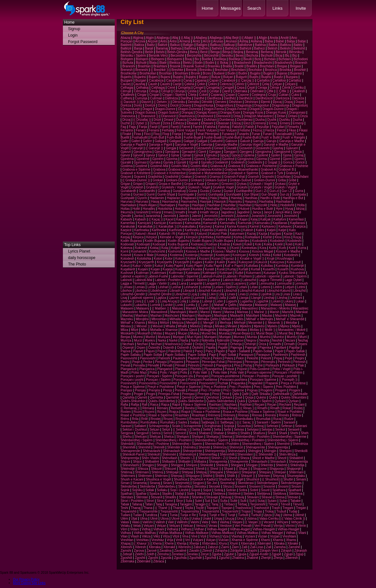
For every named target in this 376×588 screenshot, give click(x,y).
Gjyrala (168, 162)
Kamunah (210, 223)
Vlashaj (236, 536)
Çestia (192, 91)
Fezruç (258, 130)
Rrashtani (182, 415)
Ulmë (154, 519)
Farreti (198, 127)
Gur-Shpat (251, 194)
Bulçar (216, 77)
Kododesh (277, 241)
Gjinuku (211, 155)
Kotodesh (127, 259)
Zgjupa (242, 554)
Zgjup (299, 554)
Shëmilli (159, 447)
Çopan (230, 95)
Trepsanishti (169, 511)
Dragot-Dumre (165, 109)
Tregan (301, 508)
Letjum (289, 287)
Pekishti (252, 358)
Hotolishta (165, 209)
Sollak (150, 490)
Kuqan (155, 269)
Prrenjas (203, 394)
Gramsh (253, 177)
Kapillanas (280, 223)
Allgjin (263, 38)
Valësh (160, 522)
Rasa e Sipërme (194, 405)
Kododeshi (260, 241)
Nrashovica (173, 344)
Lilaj (221, 294)
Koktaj (154, 248)
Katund (202, 234)
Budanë (219, 73)
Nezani (290, 340)
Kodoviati (127, 244)
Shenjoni (285, 451)
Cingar (142, 95)
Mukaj (195, 333)
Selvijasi (253, 430)
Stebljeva (263, 494)
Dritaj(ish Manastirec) (259, 116)
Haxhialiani (129, 205)
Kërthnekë (224, 237)
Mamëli (191, 308)
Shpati (229, 469)
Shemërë (283, 444)
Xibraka (279, 543)
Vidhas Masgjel (272, 533)
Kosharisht (139, 251)
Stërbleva (296, 494)
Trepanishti (129, 511)
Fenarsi (154, 130)
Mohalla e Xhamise (164, 330)
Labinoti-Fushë (212, 276)
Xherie (169, 543)
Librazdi (188, 291)
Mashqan (221, 316)
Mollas (254, 330)
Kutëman (142, 273)
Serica (156, 433)
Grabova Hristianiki (182, 170)
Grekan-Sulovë (240, 180)
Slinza (227, 486)
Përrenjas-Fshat (213, 362)
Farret (186, 127)
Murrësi (265, 337)
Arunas (218, 41)
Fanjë (154, 127)
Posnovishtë (168, 383)
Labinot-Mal (231, 280)
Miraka (220, 326)
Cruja (272, 95)
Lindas (253, 294)
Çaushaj (139, 84)
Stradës (170, 497)
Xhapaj (126, 543)
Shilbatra (200, 462)
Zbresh (207, 551)
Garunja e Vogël (187, 145)
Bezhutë (267, 56)
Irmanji (156, 212)
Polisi (153, 373)
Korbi (273, 248)
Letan (254, 287)
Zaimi (225, 547)
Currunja (141, 98)
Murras (252, 337)
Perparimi (176, 362)
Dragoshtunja (203, 105)
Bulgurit (241, 77)
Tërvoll (285, 504)
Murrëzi (279, 337)
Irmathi (180, 212)
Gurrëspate (186, 194)
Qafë (245, 394)
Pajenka (265, 348)
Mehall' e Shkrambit (290, 319)
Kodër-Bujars (224, 241)
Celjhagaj (158, 88)
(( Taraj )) (215, 504)
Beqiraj (238, 52)
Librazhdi (231, 291)
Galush (245, 141)
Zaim (235, 547)
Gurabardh (128, 191)
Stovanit (157, 497)
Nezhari (156, 344)
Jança (257, 212)
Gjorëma (213, 159)
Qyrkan (293, 401)
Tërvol (297, 504)
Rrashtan (199, 415)
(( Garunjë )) (154, 148)
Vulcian (223, 540)
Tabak (125, 504)
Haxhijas (198, 205)
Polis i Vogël (169, 373)
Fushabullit (140, 137)
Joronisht (290, 216)
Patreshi (164, 358)
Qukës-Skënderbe (191, 401)
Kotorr (192, 259)
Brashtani (160, 66)
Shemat (227, 437)
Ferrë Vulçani (207, 130)
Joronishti (274, 216)
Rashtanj (231, 405)
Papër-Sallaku (131, 355)
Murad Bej (209, 333)
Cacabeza (156, 80)
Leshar (176, 287)
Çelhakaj (142, 88)
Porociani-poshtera (234, 380)
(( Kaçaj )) (156, 219)
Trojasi (246, 511)
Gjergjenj (246, 152)
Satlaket (140, 426)
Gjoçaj (224, 155)
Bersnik (281, 52)
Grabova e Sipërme (136, 170)
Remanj (162, 408)
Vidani (135, 529)
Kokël (248, 244)
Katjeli (271, 230)
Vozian (263, 536)
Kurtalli (244, 269)
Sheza (245, 458)
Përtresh (300, 362)
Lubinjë (207, 301)
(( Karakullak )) (166, 226)
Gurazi (228, 191)
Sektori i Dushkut (135, 430)
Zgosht (153, 558)
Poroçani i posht (132, 376)
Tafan (149, 504)
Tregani (288, 508)
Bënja (227, 52)
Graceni (140, 177)
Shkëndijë (128, 469)
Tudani (125, 515)
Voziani (250, 536)
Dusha (260, 120)
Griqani (150, 184)
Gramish (201, 177)
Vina (185, 536)
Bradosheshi (284, 63)
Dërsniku (179, 102)
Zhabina (238, 558)
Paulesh (194, 358)
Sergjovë (142, 433)
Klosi (278, 237)
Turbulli (243, 515)
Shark (283, 433)
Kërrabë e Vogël (171, 237)
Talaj (159, 504)
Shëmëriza (300, 444)
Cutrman (156, 98)
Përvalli (167, 365)
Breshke (177, 70)
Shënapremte (255, 447)
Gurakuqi (179, 191)
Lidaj (203, 294)
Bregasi (296, 66)
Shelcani (140, 437)
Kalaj (254, 219)
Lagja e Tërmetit (270, 280)
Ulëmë (299, 515)
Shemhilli (129, 447)
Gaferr (147, 141)
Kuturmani (253, 273)
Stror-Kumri (165, 501)
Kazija (263, 234)
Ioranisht (142, 212)
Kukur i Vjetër (142, 266)
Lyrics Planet (79, 251)
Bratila (227, 66)
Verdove (226, 526)
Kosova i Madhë (224, 251)
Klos (287, 237)
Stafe (190, 494)
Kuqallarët (128, 269)
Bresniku (206, 70)
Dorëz (138, 105)
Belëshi (285, 48)
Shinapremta (218, 462)
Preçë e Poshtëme (161, 387)
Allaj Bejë (232, 38)
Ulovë (175, 519)
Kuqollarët (183, 269)
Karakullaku (188, 226)
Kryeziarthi (128, 262)
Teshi (124, 508)
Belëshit (299, 48)
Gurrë (151, 194)
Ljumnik (199, 298)
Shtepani (232, 472)
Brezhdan (222, 70)
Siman (125, 483)
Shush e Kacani (132, 479)
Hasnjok (220, 202)
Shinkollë (207, 465)
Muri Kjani (194, 337)
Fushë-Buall (192, 137)
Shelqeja (212, 437)
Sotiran (231, 490)
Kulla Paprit (214, 266)
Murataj (224, 333)
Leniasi (127, 287)
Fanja (143, 127)
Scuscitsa (244, 426)
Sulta (224, 501)
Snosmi (283, 486)
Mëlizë (164, 323)
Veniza (201, 526)
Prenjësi (154, 390)
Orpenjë (128, 348)
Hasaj (155, 202)
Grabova (159, 170)
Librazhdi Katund (209, 291)
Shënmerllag (208, 454)
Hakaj (204, 198)
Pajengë (251, 348)
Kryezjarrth (146, 262)
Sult (252, 501)
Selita (196, 430)
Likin (212, 294)
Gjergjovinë (282, 152)
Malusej (177, 308)
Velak (137, 526)
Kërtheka (207, 237)
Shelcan (155, 437)
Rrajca (174, 412)
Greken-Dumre (264, 180)
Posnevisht (129, 383)
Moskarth (144, 333)
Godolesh (238, 162)
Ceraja (262, 88)
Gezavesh (186, 148)
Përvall (180, 365)
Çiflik (270, 91)
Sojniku (137, 490)
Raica (154, 405)
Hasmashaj (170, 202)
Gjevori (138, 155)
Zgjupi (288, 554)
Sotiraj (218, 490)
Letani (243, 287)
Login (73, 35)
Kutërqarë (210, 273)
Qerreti (187, 397)
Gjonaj (299, 155)
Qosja (249, 397)
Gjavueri (292, 148)
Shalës (245, 433)
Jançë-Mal (282, 212)
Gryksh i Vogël (285, 187)
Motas (158, 333)
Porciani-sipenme (259, 373)
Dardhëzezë (264, 98)
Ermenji (298, 123)
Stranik (184, 497)
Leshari (164, 287)
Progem (281, 390)
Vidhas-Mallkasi (223, 533)
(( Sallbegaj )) (227, 422)
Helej (274, 205)
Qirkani (227, 397)
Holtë (136, 209)
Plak (301, 365)
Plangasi (181, 369)
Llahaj (211, 298)
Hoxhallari (229, 209)
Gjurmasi (140, 162)
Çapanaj (200, 80)
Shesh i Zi (218, 458)
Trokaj (269, 511)
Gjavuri (126, 152)
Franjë (188, 134)
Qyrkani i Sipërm (260, 401)
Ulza (185, 519)
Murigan (179, 337)
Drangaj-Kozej (253, 113)
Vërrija (278, 526)
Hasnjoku (235, 202)
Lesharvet (191, 287)
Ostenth (168, 348)
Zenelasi (178, 554)
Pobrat (229, 369)
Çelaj (266, 84)
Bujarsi (165, 77)
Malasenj (143, 308)
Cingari (155, 95)
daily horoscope (82, 258)
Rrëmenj (229, 415)
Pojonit (242, 369)
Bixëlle (206, 59)
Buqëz (278, 77)
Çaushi (165, 84)
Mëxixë (158, 326)
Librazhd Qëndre (160, 294)
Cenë (171, 88)
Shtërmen (145, 476)
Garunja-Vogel (251, 145)
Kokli (289, 244)
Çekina (189, 84)
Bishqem (142, 59)
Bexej (240, 56)
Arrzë (207, 41)
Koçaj (297, 237)
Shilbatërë (152, 462)
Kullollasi (252, 266)
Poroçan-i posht (132, 380)
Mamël (204, 308)
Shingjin (162, 465)
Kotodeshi (291, 255)
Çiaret (226, 91)
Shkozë (156, 469)
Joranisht (258, 216)
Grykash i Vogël (261, 184)
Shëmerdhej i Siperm (187, 444)
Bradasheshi (263, 63)
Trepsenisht (230, 511)
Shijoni (125, 462)
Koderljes (243, 241)
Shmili (200, 469)
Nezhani (128, 344)
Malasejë (261, 305)
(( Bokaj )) (224, 63)
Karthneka (142, 230)
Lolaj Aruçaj (169, 301)
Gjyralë (181, 162)
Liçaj (194, 294)
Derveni (221, 102)
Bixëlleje (235, 59)
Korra (302, 248)
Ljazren (174, 298)
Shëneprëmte (192, 451)
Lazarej (225, 283)
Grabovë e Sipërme (245, 173)
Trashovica (243, 508)
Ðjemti (265, 102)
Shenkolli (301, 451)
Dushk (272, 120)
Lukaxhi (126, 305)
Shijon (137, 462)
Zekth (151, 554)
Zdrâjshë (236, 551)
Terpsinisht (258, 504)
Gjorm (287, 159)
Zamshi (126, 551)
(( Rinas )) (247, 408)
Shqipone (260, 469)
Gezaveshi (204, 148)
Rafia (124, 405)
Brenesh (127, 70)
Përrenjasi (235, 362)
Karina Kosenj (237, 226)
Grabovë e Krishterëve (170, 173)
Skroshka (185, 486)
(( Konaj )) (221, 248)
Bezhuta (252, 56)
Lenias (140, 287)
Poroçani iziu (184, 376)
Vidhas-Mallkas (248, 533)
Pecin (206, 358)
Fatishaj (224, 127)
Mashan (156, 316)
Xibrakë (293, 543)
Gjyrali (194, 162)
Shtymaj (278, 476)
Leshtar (206, 287)
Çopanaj (217, 95)
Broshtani (182, 73)
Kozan (216, 259)
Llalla (222, 298)
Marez (217, 312)
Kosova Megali (263, 251)
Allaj (175, 38)
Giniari (219, 148)
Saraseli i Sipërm (269, 422)
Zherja (278, 558)
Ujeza (268, 515)
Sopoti (196, 490)
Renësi (190, 408)
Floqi (166, 134)
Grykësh (137, 187)
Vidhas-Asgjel (240, 529)
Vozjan (275, 536)
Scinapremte (192, 426)
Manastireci (250, 308)
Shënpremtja (130, 458)
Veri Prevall (262, 526)
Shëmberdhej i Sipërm (137, 440)
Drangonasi (297, 113)
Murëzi (150, 337)
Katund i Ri (186, 234)
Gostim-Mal (179, 166)
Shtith (231, 476)
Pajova (126, 351)
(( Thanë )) (163, 508)
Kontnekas (249, 248)
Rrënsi (297, 415)
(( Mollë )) (269, 330)
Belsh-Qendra (177, 52)
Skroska (200, 486)
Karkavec (285, 226)
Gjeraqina (172, 152)
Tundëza (151, 515)
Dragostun (262, 105)
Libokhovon (159, 291)
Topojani (212, 508)
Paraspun (263, 355)
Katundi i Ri (167, 234)
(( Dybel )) (140, 123)
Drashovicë (206, 116)
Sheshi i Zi (188, 458)
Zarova (139, 551)
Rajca (165, 405)
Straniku (198, 497)
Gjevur (150, 155)
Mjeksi (285, 326)
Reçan (272, 405)
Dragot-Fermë (237, 109)
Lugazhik (262, 301)
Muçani (170, 333)
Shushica (180, 479)
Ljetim (186, 298)
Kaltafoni (280, 219)
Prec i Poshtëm (240, 387)
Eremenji (259, 123)
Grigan (125, 184)
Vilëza (146, 536)
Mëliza (153, 323)
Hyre (279, 209)
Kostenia (176, 255)
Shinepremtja (298, 462)
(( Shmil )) (214, 469)
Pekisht (266, 358)
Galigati (202, 141)
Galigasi (175, 141)
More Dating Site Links (29, 583)
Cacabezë (174, 80)
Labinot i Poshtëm (168, 280)
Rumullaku (168, 422)
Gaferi (136, 141)
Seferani (272, 426)
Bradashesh (243, 63)
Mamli (216, 308)
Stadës (167, 494)
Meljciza (178, 323)
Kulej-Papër (194, 266)
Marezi (205, 312)
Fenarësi (127, 130)
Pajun (161, 351)
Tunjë (231, 515)
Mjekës (273, 326)
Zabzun (213, 547)
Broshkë (300, 70)
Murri (303, 337)
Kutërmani (159, 273)
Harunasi (142, 202)
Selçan (154, 430)
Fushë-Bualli (213, 137)
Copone (243, 95)
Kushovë (127, 273)
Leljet (253, 283)
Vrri (188, 540)
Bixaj (188, 59)
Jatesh (196, 216)
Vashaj (225, 522)
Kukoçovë (246, 262)
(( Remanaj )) (130, 408)
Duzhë (125, 123)
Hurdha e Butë (263, 209)
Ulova (165, 519)
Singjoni (198, 483)
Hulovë (245, 209)
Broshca (271, 70)
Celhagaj (127, 88)
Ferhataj (168, 130)
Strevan (293, 497)
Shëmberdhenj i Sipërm (211, 440)
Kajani (232, 219)
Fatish (250, 127)
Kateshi (235, 230)
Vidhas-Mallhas (145, 533)
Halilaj (224, 198)
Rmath (275, 408)
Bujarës (126, 77)
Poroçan (179, 380)
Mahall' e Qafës (225, 305)
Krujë (271, 259)
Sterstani (127, 497)
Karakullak (145, 226)
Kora (263, 248)
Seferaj (259, 426)
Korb (282, 248)
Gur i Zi (287, 191)
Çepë (251, 88)
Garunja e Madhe (292, 141)
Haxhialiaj (266, 202)
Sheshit (203, 458)
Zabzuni (199, 547)
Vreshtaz (158, 540)
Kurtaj (231, 269)
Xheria (157, 543)
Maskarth (237, 316)
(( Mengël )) (209, 323)
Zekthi (139, 554)
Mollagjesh (227, 330)
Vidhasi (126, 533)
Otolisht (197, 348)
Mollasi (242, 330)
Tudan (137, 515)
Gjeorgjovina (143, 152)
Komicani (205, 248)
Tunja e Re (188, 515)
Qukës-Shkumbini (294, 397)
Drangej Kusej (276, 113)
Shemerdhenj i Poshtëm (222, 444)
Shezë (282, 458)
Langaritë (196, 283)
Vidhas (290, 533)
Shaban (219, 433)
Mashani (142, 316)
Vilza (166, 536)
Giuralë (231, 148)
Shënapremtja (278, 447)
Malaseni (127, 308)
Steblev (249, 494)
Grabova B (236, 166)
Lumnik (155, 305)
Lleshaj (282, 298)
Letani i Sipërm (225, 287)
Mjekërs (245, 326)
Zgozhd (224, 558)
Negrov (251, 340)
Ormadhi (275, 344)
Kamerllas (128, 223)
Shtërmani (296, 472)
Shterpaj (176, 476)
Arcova (140, 41)
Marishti (288, 312)
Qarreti (142, 397)
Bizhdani (285, 59)
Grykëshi (153, 187)
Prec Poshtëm (286, 387)
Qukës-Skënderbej (162, 401)
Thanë (177, 508)
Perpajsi (161, 362)
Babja (291, 41)
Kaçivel (195, 219)
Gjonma (172, 159)
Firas (137, 134)
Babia (269, 41)
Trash (276, 508)
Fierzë (281, 130)
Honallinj (149, 209)
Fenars (141, 130)
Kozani (204, 259)
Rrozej (168, 419)
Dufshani (210, 120)
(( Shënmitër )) (266, 454)
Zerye (205, 554)
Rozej (138, 412)
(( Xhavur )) (141, 543)
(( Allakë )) (249, 38)
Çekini (213, 84)
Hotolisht (181, 209)
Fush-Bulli (174, 137)
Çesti (203, 91)
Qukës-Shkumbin (133, 401)
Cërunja (179, 91)
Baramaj (162, 48)
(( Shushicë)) (271, 479)
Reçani (259, 405)
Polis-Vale (220, 373)
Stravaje (212, 497)
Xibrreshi (184, 547)
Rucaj (277, 419)
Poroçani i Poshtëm (288, 373)
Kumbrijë (297, 266)
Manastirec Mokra (135, 312)
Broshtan (166, 73)
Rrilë (145, 419)
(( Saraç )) (247, 422)
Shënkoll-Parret (133, 454)
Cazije (177, 84)
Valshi (195, 522)
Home (207, 8)
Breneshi (141, 70)
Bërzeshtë (211, 56)
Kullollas (267, 266)
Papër (279, 351)
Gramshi (268, 177)
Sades (182, 422)
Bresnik (191, 70)
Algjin (150, 38)
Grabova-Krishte (210, 170)
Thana (148, 508)
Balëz (151, 45)
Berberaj (267, 52)
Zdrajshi (251, 551)
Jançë (268, 212)
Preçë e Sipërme (189, 387)
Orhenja (236, 344)
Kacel (169, 219)
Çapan (214, 80)
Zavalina (166, 551)
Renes (202, 408)
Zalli (244, 547)
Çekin (201, 84)
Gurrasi (139, 194)
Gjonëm (158, 159)
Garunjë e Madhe (276, 145)
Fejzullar (263, 127)
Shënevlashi (236, 451)
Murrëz (292, 337)
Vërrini (290, 526)
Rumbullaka (129, 422)
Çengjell (228, 88)
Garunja (206, 145)
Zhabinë (253, 558)
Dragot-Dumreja (189, 109)
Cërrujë (126, 91)
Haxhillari (245, 205)
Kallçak (265, 219)
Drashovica (186, 116)
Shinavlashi (259, 462)
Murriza (126, 340)
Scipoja (229, 426)
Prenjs (168, 390)
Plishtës (196, 369)
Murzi (138, 340)
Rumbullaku (149, 422)
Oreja (199, 344)
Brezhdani (238, 70)
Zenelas (192, 554)
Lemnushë (284, 283)
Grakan (187, 177)
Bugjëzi (269, 73)
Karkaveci (269, 226)
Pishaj (247, 365)
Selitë (207, 430)
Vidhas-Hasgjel (288, 529)
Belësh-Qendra (131, 52)
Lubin (219, 301)
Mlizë (135, 330)
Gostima (127, 166)
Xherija (181, 543)
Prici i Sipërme (234, 390)
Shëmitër (174, 447)
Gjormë (275, 159)
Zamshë (294, 547)
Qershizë (213, 397)
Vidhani (159, 529)
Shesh (233, 458)
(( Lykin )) (205, 305)
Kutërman (176, 273)
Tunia (174, 515)
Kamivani (176, 223)
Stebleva (219, 494)
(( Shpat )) (243, 469)
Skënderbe (147, 486)
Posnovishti (188, 383)
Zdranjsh (301, 551)
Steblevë (235, 494)
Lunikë (168, 305)
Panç (209, 351)
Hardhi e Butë (270, 198)
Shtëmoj (157, 472)
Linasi (231, 294)
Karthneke (159, 230)
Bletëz (187, 63)
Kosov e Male (144, 255)
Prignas (252, 390)
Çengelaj (184, 88)
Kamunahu (228, 223)
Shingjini (148, 465)
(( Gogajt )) (273, 162)
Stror (180, 501)
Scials (176, 426)
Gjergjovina (263, 152)
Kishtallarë (253, 237)
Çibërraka (240, 91)
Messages (231, 8)
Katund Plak (218, 234)
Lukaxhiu (141, 305)
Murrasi (239, 337)
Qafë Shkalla (260, 394)
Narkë (173, 340)
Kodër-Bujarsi (202, 241)
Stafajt (179, 494)
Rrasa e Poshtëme (207, 412)
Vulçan (211, 540)
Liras (296, 294)
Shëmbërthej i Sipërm (283, 440)
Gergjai (171, 148)
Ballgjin (188, 45)
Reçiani (299, 405)
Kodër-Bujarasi (131, 241)
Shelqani (183, 437)
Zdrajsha (221, 551)
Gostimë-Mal (159, 166)
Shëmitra (189, 447)
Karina (219, 226)
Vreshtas (142, 540)
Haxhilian (214, 205)
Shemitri (204, 447)
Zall (269, 547)
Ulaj (277, 515)
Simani (301, 479)
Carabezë (228, 80)
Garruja (258, 141)
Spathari (127, 494)
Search (254, 8)
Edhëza (179, 123)
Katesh (248, 230)
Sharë (272, 433)
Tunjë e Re (217, 515)
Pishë (258, 365)
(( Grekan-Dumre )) (136, 180)
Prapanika (238, 383)
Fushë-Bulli (251, 137)
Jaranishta (153, 216)
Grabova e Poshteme (261, 166)
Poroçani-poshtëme (225, 376)
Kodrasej (197, 244)
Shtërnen (161, 476)
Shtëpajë (172, 472)
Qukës (273, 397)
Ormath (289, 344)
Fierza (270, 130)
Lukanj (288, 301)
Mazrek (295, 316)
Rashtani (215, 405)
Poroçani (202, 376)
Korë (292, 248)
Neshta (264, 340)
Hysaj (289, 209)
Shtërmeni (128, 476)
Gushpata (299, 194)
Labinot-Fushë (158, 276)
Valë (171, 522)
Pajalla (210, 348)
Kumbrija (282, 266)
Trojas (258, 511)
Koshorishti (157, 251)
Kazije (288, 234)
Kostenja (191, 255)
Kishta (238, 237)
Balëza (139, 45)
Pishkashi (272, 365)
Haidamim (157, 198)
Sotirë (254, 490)
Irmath (193, 212)
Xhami (265, 540)
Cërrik (286, 88)
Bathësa (190, 48)
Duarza (181, 120)
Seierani (301, 426)
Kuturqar (270, 273)
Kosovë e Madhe (288, 251)
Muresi (138, 337)
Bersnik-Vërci (158, 56)
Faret (164, 127)
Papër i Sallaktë (239, 351)
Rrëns (125, 419)
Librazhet (181, 294)
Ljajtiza (161, 298)
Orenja (210, 344)
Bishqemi (158, 59)
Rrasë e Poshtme (133, 415)
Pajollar (294, 348)
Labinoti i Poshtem (239, 276)
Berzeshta (194, 56)
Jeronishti (211, 216)
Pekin (240, 358)
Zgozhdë (196, 558)
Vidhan (199, 529)
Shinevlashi (130, 465)
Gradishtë (172, 177)
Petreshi (194, 365)
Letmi (301, 287)
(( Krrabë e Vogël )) (251, 259)
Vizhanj (214, 536)
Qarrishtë (172, 397)
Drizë (157, 120)
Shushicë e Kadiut (203, 479)
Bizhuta (128, 63)
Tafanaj (137, 504)
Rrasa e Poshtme (235, 412)
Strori (150, 501)
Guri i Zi (261, 191)
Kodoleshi (294, 241)
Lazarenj (240, 283)
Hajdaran (174, 198)
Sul (215, 501)
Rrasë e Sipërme (160, 415)
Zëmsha (163, 554)
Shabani (205, 433)
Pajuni (150, 351)
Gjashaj (278, 148)
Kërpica (138, 237)
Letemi (265, 287)
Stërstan (142, 497)
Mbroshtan (159, 319)
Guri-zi (274, 191)
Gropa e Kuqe (194, 184)
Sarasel (126, 426)
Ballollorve (245, 45)
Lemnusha (267, 283)
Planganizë (129, 369)
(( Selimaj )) (181, 430)
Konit (235, 248)
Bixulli (248, 59)
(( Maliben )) (160, 308)
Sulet (199, 501)
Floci (147, 134)
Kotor (169, 259)
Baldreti (126, 45)
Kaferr (221, 219)
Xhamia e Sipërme (245, 540)
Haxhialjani (167, 205)
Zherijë (266, 558)
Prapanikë (255, 383)
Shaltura (259, 433)
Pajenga (236, 348)
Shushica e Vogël (158, 479)
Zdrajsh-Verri (269, 551)
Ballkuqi (229, 45)
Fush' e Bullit (270, 137)
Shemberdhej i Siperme (290, 437)
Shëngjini (255, 451)
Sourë (265, 490)
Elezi (247, 123)
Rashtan (246, 405)
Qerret (199, 397)
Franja (176, 134)
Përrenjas (252, 362)
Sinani (168, 483)
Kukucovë (294, 262)
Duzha (297, 120)
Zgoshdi (126, 558)
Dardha (186, 98)
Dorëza (126, 105)
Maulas (267, 316)
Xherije (194, 543)
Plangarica (147, 369)
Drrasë (169, 120)
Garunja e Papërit (133, 145)
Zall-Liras (257, 547)
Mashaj (127, 316)
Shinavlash (278, 462)
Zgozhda (180, 558)
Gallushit (216, 141)
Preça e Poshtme (293, 383)
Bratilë (239, 66)
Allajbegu (216, 38)
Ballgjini (202, 45)
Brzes (207, 73)
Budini (243, 73)
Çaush (153, 84)
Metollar (291, 323)
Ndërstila (208, 340)
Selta (217, 430)
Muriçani (164, 337)
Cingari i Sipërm (174, 95)
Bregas (282, 66)
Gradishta (155, 177)
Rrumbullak (224, 419)
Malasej (290, 305)
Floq (156, 134)
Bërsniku (295, 52)
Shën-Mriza (287, 454)
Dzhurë (155, 123)
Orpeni (302, 344)
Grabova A (218, 166)
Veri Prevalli (243, 526)
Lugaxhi (231, 301)
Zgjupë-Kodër (259, 554)
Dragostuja (244, 105)
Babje (302, 41)
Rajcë (176, 405)
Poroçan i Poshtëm (256, 376)
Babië (280, 41)
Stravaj (239, 497)
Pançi (199, 351)
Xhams (291, 540)
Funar (256, 134)
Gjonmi (199, 159)
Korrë (124, 251)
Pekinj (229, 358)
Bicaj (279, 56)
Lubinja (194, 301)
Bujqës (178, 77)
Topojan (227, 508)
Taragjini (186, 504)
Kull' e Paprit (234, 266)
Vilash (135, 536)
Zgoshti (140, 558)
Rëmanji (148, 408)
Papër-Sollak (153, 355)
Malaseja (246, 305)
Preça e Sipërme (133, 387)
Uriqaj (218, 519)
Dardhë (199, 98)
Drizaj (126, 120)
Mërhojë (240, 323)
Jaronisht (170, 216)
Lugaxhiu (247, 301)
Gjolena (249, 155)
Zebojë (127, 554)
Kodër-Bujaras (155, 241)
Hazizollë (261, 205)
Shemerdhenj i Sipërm (258, 444)
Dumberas (227, 120)
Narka (162, 340)
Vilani (302, 533)
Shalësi (232, 433)
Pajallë (223, 348)
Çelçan (277, 84)
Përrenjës (268, 362)
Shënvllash (169, 458)
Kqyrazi (229, 259)
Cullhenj (126, 98)
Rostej (298, 408)
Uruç (240, 519)
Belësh (272, 48)
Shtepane (216, 472)
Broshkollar (129, 73)
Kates (260, 230)
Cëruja (153, 91)
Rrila (135, 419)
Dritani (293, 116)
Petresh (208, 365)
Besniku (227, 56)
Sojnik (125, 490)
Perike (148, 362)
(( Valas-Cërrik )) (293, 519)
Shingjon (177, 465)
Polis (184, 373)
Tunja (202, 515)
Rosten (126, 412)
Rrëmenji (214, 415)
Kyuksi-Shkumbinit (292, 273)
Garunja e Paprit (161, 145)
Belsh (149, 52)
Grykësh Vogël (223, 187)
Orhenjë (250, 344)
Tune (163, 515)
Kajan (244, 219)
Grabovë (292, 173)
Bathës (204, 48)
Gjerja (297, 152)
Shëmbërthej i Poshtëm (248, 440)
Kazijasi (276, 234)
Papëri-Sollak (262, 351)
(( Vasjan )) (253, 522)
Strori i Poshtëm (132, 501)
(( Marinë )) (259, 312)
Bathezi (259, 48)
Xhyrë (234, 543)
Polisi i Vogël (282, 369)
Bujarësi (140, 77)
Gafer (125, 141)
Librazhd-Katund (279, 291)
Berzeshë (177, 56)
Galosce (231, 141)
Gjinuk (199, 155)
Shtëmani (142, 472)
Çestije (214, 91)
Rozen (162, 412)
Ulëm (124, 519)
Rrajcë (186, 412)
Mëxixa (126, 326)
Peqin (136, 362)
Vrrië (179, 540)
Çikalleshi (128, 95)
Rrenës (284, 415)
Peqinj (125, 362)
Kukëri (209, 262)
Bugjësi (255, 73)
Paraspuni (246, 355)
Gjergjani (230, 152)
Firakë (127, 134)
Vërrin (302, 526)
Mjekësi (259, 326)
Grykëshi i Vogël (173, 187)
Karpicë (126, 230)
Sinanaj (155, 483)
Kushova (297, 269)
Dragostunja (281, 105)
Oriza (263, 344)
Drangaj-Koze (230, 113)
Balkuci (175, 45)
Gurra (299, 191)
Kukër (221, 262)
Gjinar (175, 155)
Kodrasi (212, 244)
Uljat (134, 519)
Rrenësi (270, 415)
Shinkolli (222, 465)
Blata (153, 63)
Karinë (254, 226)
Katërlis (222, 230)
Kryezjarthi (164, 262)
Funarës (243, 134)
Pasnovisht (148, 358)
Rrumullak (263, 419)
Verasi (213, 526)
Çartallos (263, 80)
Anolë (285, 38)
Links (277, 8)
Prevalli (180, 390)
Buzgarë (127, 80)
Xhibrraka (209, 543)
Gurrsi (201, 194)
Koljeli (176, 248)
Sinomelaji (228, 483)
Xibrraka (154, 547)
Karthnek (176, 230)
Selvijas (267, 430)
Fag (123, 127)
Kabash (140, 219)
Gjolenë (263, 155)
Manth (193, 312)
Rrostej (156, 419)
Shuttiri (288, 479)
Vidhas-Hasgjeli (264, 529)
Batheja (176, 48)
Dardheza (214, 98)
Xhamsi (278, 540)
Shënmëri (169, 454)
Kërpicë (152, 237)
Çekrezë (253, 84)
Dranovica (128, 116)
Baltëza (285, 45)
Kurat (221, 269)
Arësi (173, 41)
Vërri (124, 529)
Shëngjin (270, 451)
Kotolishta (144, 259)
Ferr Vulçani (228, 130)
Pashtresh (298, 355)
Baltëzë (126, 48)
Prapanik (272, 383)
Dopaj (288, 102)
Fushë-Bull (232, 137)
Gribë (292, 180)
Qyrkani (280, 401)
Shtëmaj (127, 472)
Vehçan (296, 522)
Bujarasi (296, 73)
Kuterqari (226, 273)
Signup (74, 29)
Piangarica (223, 365)
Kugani (197, 262)
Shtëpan (280, 472)
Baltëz (298, 45)
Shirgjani (237, 465)
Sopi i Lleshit (179, 490)
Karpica (300, 226)
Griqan (138, 184)
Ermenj (285, 123)
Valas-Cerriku (269, 519)
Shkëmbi (267, 465)
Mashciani (172, 316)
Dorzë (175, 105)
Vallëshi (182, 522)
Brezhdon (255, 70)
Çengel (198, 88)
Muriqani (210, 337)
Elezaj (236, 123)
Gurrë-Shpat (166, 194)
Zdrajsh (286, 551)
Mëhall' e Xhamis (133, 323)
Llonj (138, 301)
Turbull (256, 515)
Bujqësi (191, 77)
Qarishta (128, 397)
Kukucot (261, 262)
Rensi (214, 408)
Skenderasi (246, 483)
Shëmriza (220, 447)
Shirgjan (252, 465)
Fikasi (303, 130)
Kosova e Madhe (198, 251)
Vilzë (176, 536)
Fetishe (245, 130)
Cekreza (225, 84)
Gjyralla (206, 162)
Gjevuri (163, 155)
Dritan (281, 116)
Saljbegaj (208, 422)
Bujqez (204, 77)
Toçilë (200, 508)
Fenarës (293, 127)
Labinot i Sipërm (195, 280)
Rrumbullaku (244, 419)
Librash (175, 291)
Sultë (234, 501)
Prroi (215, 394)
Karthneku (192, 230)
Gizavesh (246, 148)
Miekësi (195, 326)
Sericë (168, 433)
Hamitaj (236, 198)
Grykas (241, 184)
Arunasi (231, 41)
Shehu (127, 437)
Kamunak (245, 223)
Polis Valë (237, 373)
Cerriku (299, 88)
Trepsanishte (148, 511)
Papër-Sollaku (175, 355)
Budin (232, 73)
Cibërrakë (257, 91)
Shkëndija (297, 465)
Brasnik (175, 66)
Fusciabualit (283, 134)
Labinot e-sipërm (133, 276)
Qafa (236, 394)
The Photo (77, 264)
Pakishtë (174, 351)
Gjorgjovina (246, 159)
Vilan (124, 536)
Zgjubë (229, 554)
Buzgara (292, 77)
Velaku (125, 526)
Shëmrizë (236, 447)
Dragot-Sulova (145, 113)
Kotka (266, 255)
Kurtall (255, 269)
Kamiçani (144, 223)
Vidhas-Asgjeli (217, 529)
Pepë (289, 358)
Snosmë (269, 486)
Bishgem (127, 59)
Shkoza (143, 469)
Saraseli (289, 422)
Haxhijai (184, 205)
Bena (194, 52)
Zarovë (152, 551)
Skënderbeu (167, 486)
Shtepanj (265, 472)
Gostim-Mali (199, 166)
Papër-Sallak (295, 351)
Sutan (283, 501)
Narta (184, 340)
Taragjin (200, 504)
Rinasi (233, 408)
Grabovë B (286, 170)
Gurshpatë (234, 194)
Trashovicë (261, 508)
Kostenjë (207, 255)
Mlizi (144, 330)
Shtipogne (192, 476)
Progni (151, 394)
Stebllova (279, 494)
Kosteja (162, 255)
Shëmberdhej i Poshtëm (253, 437)
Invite (301, 8)
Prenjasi (126, 390)
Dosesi (187, 105)
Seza (192, 433)
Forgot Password (83, 42)
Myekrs (150, 340)
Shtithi (220, 476)
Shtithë (208, 476)
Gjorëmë (228, 159)
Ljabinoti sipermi (142, 298)
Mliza (124, 330)
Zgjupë (276, 554)
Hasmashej (189, 202)
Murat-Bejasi (241, 333)
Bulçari (228, 77)
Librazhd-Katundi (252, 291)
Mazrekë (281, 316)
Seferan (287, 426)
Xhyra (223, 543)
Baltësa (260, 45)
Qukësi (261, 397)
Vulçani (198, 540)
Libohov (126, 291)
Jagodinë (243, 212)
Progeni (295, 390)
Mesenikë (255, 323)
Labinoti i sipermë (267, 276)
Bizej (258, 59)
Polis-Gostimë (260, 369)
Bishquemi (175, 59)
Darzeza (298, 98)
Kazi (298, 234)
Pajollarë (280, 348)
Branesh (301, 63)
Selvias (239, 430)
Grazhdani (301, 177)
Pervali (126, 365)
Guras (193, 191)
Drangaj (187, 113)
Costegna (258, 95)
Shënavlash (171, 451)
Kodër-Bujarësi (179, 241)
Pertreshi (284, 362)
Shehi (294, 433)
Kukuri (125, 266)
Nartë (195, 340)
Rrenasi (243, 415)
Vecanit (269, 522)
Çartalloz (295, 80)
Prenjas (140, 390)
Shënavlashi (151, 451)
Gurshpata (216, 194)
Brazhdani (267, 66)
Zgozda (166, 558)
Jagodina (227, 212)
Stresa (280, 497)
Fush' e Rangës (294, 137)
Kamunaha (193, 223)
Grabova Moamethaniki (241, 170)
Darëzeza (282, 98)
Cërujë (166, 91)
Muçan (183, 333)
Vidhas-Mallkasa (170, 533)
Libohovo (141, 291)
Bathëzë (246, 48)
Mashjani (188, 316)
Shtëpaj (201, 472)
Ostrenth (183, 348)
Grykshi (242, 187)
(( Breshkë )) (160, 70)
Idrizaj (300, 209)
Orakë (188, 344)
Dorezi (163, 105)
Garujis (271, 141)
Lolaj (183, 301)
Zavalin (194, 551)
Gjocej (236, 155)
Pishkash (289, 365)
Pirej (237, 365)
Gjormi (299, 159)
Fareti (175, 127)
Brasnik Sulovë (194, 66)
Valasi (125, 522)
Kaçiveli (182, 219)
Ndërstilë (223, 340)
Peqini (300, 358)
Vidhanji (172, 529)
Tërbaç (242, 504)
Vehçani (283, 522)
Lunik (179, 305)
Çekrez (240, 84)
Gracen (126, 177)
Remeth (176, 408)
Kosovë (126, 255)
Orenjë (223, 344)
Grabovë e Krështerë (136, 173)
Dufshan (195, 120)
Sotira (243, 490)
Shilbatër (184, 462)
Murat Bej (286, 333)
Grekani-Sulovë (216, 180)
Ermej (273, 123)
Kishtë (267, 237)
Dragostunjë (131, 109)
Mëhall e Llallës (232, 319)
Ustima (252, 519)
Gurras (126, 194)
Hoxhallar (213, 209)
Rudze (289, 419)
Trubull (281, 511)
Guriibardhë (244, 191)
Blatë (163, 63)
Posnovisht (207, 383)
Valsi (205, 522)
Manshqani (178, 312)
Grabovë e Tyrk (272, 173)
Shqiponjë (294, 469)
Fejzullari (278, 127)
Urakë (207, 519)
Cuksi (295, 95)
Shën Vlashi (150, 458)
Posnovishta (148, 383)
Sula (189, 501)
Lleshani (296, 298)
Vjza (225, 536)
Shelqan (198, 437)
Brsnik (195, 73)
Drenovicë (223, 116)
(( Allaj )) (187, 38)
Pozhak (223, 383)
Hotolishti (197, 209)
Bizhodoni (301, 59)
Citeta (192, 95)
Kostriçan (239, 255)
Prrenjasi (188, 394)
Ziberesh (292, 558)
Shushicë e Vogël (231, 479)
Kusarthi (269, 269)
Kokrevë (141, 248)
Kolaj (165, 248)
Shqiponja (276, 469)
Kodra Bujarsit (178, 244)
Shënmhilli (227, 454)
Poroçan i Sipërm (158, 380)
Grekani (196, 180)
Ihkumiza (127, 212)
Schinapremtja (159, 426)
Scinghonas (213, 426)
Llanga (244, 298)
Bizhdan (270, 59)
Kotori (158, 259)
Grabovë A (268, 170)
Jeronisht (227, 216)
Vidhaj (146, 529)
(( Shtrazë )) (247, 476)
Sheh (305, 433)
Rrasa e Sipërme (262, 412)
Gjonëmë (143, 159)
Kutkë (239, 273)
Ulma (144, 519)
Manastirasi (231, 308)
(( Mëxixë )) (142, 326)
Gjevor (125, 155)
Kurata (197, 269)
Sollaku (162, 490)
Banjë (149, 48)
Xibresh (140, 547)
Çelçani (290, 84)
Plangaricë (165, 369)
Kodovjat (159, 244)
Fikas (292, 130)
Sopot (207, 490)
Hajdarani (190, 198)
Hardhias (251, 198)
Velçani (149, 526)
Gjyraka (155, 162)
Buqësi (266, 77)
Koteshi (254, 255)
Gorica (288, 162)
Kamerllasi (296, 219)
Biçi (295, 56)
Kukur (159, 266)
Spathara (279, 490)
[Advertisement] (89, 145)
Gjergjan (215, 152)
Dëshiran (235, 102)
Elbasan (193, 123)
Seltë (227, 430)
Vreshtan (127, 540)
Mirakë (232, 326)
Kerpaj (125, 237)
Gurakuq (164, 191)
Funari (267, 134)
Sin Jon (212, 483)
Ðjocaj (277, 102)
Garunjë (137, 148)
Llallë (232, 298)
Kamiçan (160, 223)
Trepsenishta (190, 511)
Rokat (287, 408)
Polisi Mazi (139, 373)
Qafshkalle (300, 394)
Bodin (199, 63)
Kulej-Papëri (174, 266)
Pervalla (139, 365)
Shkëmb (282, 465)
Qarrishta (156, 397)
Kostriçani (223, 255)
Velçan (161, 526)
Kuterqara (193, 273)
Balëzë (163, 45)
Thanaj (136, 508)
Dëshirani (252, 102)
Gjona (287, 155)
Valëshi (147, 522)
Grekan (158, 180)
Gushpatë (128, 198)
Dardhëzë (246, 98)
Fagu (132, 127)
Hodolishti (287, 205)
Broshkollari (148, 73)
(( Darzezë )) (130, 102)
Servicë (180, 433)
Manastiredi (159, 312)
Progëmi (266, 390)
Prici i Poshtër (211, 390)
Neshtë (277, 340)
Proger (138, 394)
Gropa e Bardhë (170, 184)
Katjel (282, 230)
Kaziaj (251, 234)
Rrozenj (195, 419)
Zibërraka (127, 561)
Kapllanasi (298, 223)
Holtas (125, 209)
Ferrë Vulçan (186, 130)
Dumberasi (245, 120)
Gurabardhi (147, 191)
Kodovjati (143, 244)
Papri (212, 355)
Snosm (296, 486)
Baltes (273, 45)
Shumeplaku (296, 476)
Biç (287, 56)
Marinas (243, 312)
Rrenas (257, 415)
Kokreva (127, 248)
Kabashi (126, 219)
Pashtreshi (280, 355)
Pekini (217, 358)
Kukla (232, 262)
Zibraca (159, 561)
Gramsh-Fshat (234, 177)
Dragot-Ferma (214, 109)
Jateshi (184, 216)
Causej (126, 84)
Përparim (192, 362)
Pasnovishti (129, 358)
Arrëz (196, 41)
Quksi (241, 401)
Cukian (283, 95)
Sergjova (127, 433)
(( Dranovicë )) (148, 116)
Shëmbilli (127, 444)
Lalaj (173, 283)
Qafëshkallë (281, 394)
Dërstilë (207, 102)
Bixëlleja (220, 59)
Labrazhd (249, 280)
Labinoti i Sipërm (295, 276)
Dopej (300, 102)
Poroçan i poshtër (285, 376)
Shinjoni (192, 465)
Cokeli (204, 95)
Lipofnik (266, 294)
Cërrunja (140, 91)
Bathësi (217, 48)
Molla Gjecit (189, 330)
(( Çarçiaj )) (246, 80)
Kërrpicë (192, 237)
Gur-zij (284, 194)
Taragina (171, 504)
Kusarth (283, 269)
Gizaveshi (263, 148)
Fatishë (237, 127)
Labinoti (126, 280)
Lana (183, 283)
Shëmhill (144, 447)
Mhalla (170, 326)
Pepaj (278, 358)
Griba (282, 180)
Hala (213, 198)
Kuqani (143, 269)
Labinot (215, 280)
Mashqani (204, 316)
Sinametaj (140, 483)
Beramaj (252, 52)
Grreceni (228, 184)
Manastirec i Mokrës (275, 308)
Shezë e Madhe (263, 458)
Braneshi (129, 66)
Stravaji (226, 497)
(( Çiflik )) (283, 91)
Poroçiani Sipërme (263, 380)
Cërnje (274, 88)
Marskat (302, 312)
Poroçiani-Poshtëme (203, 380)
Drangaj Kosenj (206, 113)
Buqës (254, 77)
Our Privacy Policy (26, 579)
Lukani (276, 301)
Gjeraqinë (188, 152)
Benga (215, 52)
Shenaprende (130, 451)
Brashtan (144, 66)
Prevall (193, 390)
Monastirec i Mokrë (292, 330)
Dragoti (254, 109)
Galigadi (161, 141)
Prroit (226, 394)
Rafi (145, 405)
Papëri (220, 351)
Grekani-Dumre (177, 180)
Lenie (151, 287)
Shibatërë (296, 458)
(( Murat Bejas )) (265, 333)
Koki (258, 244)
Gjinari (187, 155)
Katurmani (237, 234)
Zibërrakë (144, 561)
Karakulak (128, 226)
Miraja (208, 326)
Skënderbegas (291, 483)
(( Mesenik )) (274, 323)
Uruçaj (230, 519)
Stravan (267, 497)
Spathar (141, 494)
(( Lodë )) (151, 301)
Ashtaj (244, 41)
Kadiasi (209, 219)
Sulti (243, 501)
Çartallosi (279, 80)
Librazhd (300, 291)
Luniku (190, 305)
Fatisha (210, 127)
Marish (275, 312)
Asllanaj (257, 41)
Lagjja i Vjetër (157, 283)
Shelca (169, 437)
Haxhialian (283, 202)
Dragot (147, 109)
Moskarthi (128, 333)
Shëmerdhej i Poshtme (153, 444)
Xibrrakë (169, 547)
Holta (301, 205)
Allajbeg (201, 38)
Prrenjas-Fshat (169, 394)
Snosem (240, 486)
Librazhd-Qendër (133, 294)
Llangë (256, 298)
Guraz (216, 191)
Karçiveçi (206, 226)
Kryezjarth (182, 262)
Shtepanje (249, 472)
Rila (223, 408)
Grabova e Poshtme (294, 166)
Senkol (280, 430)
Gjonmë (186, 159)
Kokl (298, 244)
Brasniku (214, 66)
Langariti (211, 283)
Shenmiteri (245, 454)
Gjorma (262, 159)
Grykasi (280, 184)
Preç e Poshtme (215, 387)
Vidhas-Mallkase (197, 533)
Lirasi (286, 294)
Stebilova (203, 494)
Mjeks (296, 326)
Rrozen (208, 419)
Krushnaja (284, 259)
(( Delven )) (162, 102)
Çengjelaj (213, 88)
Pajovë (138, 351)
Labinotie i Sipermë (185, 276)
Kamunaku (262, 223)
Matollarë (253, 316)
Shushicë (253, 479)
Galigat (189, 141)
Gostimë (141, 166)
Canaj (188, 80)
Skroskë (215, 486)
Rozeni (150, 412)
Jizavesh (243, 216)
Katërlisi (208, 230)
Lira (277, 294)
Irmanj (168, 212)
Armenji (185, 41)
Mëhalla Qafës (208, 319)
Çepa (241, 88)
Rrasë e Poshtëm (290, 412)
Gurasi (205, 191)
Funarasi (228, 134)
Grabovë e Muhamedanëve (208, 173)
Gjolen (276, 155)
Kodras (225, 244)
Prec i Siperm (264, 387)
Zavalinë (180, 551)
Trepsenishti (210, 511)
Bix (197, 59)
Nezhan (142, 344)
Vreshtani (289, 536)
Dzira (166, 123)
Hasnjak (206, 202)
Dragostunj (300, 105)
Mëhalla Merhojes (182, 319)
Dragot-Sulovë (169, 113)
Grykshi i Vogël (261, 187)
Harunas (127, 202)
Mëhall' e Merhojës (260, 319)
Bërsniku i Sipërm (133, 56)
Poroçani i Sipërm (159, 376)
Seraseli (294, 430)
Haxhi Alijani (148, 205)
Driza (304, 116)
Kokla (268, 244)
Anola (274, 38)
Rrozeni (181, 419)
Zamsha (280, 547)
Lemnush (301, 283)
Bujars (153, 77)
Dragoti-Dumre (273, 109)
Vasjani (237, 522)
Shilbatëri (169, 462)
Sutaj (261, 501)
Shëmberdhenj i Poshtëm (173, 440)
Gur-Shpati (269, 194)
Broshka (285, 70)
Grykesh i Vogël (199, 187)
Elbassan (223, 123)
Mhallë (182, 326)
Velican (188, 526)
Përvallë (153, 365)
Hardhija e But (293, 198)
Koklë (279, 244)
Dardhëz (230, 98)
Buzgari (141, 80)
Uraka (196, 519)
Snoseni (255, 486)
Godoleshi (255, 162)
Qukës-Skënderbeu (220, 401)
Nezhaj (303, 340)
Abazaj (126, 38)
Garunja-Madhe (226, 145)
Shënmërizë (188, 454)
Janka (139, 216)
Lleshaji (269, 298)
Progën (126, 394)
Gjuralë (126, 162)
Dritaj (237, 116)
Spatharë (295, 490)
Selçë (166, 430)
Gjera (158, 152)
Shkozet (170, 469)
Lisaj (124, 298)
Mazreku (127, 319)
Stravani (253, 497)
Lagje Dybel (293, 280)
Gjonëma (127, 159)
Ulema (287, 515)
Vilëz (157, 536)
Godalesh (221, 162)
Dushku (285, 120)
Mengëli (192, 323)
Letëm (277, 287)
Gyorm (142, 198)
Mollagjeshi (208, 330)
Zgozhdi (210, 558)
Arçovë (153, 41)
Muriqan (225, 337)
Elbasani (207, 123)
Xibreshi (126, 547)
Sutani (272, 501)
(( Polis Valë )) (200, 373)
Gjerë (202, 152)
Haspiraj (251, 202)
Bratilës (252, 66)
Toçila (189, 508)
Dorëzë (150, 105)
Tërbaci (229, 504)
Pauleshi (179, 358)
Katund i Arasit (146, 234)
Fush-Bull (157, 137)
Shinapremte (239, 462)
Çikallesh (299, 91)
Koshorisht (176, 251)
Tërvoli (273, 504)
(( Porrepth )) (288, 380)
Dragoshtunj (225, 105)
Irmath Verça (209, 212)
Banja (138, 48)
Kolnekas (189, 248)
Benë (204, 52)
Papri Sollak (228, 355)
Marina (229, 312)
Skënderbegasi (267, 483)
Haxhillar (229, 205)
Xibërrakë (264, 543)
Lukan (300, 301)
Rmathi (263, 408)
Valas (136, 522)
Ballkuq (215, 45)
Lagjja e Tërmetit (133, 283)
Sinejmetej (182, 483)
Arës (164, 41)
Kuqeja (168, 269)
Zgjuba (216, 554)
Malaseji (276, 305)
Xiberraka (247, 543)
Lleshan (126, 301)
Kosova (244, 251)
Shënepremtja (215, 451)
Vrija (170, 540)
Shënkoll (153, 454)
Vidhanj (186, 529)
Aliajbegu (163, 38)
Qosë (239, 397)
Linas (242, 294)
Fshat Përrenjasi (208, 134)
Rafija (135, 405)
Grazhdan (284, 177)
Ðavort (146, 102)
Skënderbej (129, 486)
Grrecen (213, 184)
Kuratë (210, 269)
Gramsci (215, 177)
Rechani (285, 405)
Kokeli (237, 244)
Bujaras (282, 73)
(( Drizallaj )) (142, 120)
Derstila (194, 102)
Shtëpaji (187, 472)
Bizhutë (141, 63)
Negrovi (238, 340)
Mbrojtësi (142, 319)
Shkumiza (186, 469)
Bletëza (175, 63)
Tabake (296, 501)
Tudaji (293, 511)
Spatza (154, 494)
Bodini (210, 63)
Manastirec (301, 308)
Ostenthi (154, 348)
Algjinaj (138, 38)
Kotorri (180, 259)
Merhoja (225, 323)
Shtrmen (264, 476)
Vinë (194, 536)
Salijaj (194, 422)
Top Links (72, 245)
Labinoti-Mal (143, 280)
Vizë (203, 536)
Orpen (141, 348)
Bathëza (231, 48)
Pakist (188, 351)
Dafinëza (171, 98)
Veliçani (174, 526)
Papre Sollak (197, 355)
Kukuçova (277, 262)
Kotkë (277, 255)
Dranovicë (168, 116)
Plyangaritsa (213, 369)
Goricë (300, 162)
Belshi (160, 52)
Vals (214, 522)
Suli (208, 501)
